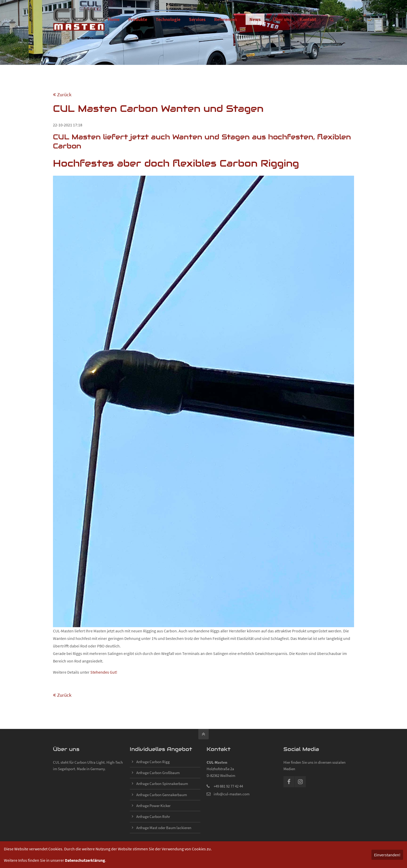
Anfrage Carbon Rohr (153, 816)
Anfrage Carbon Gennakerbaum (162, 795)
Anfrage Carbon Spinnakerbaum (162, 784)
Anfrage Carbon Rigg (153, 762)
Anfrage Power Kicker (153, 806)
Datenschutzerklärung (85, 860)
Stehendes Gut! (104, 672)
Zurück (64, 94)
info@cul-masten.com (232, 794)
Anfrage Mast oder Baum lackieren (164, 828)
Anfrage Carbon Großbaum (158, 773)
